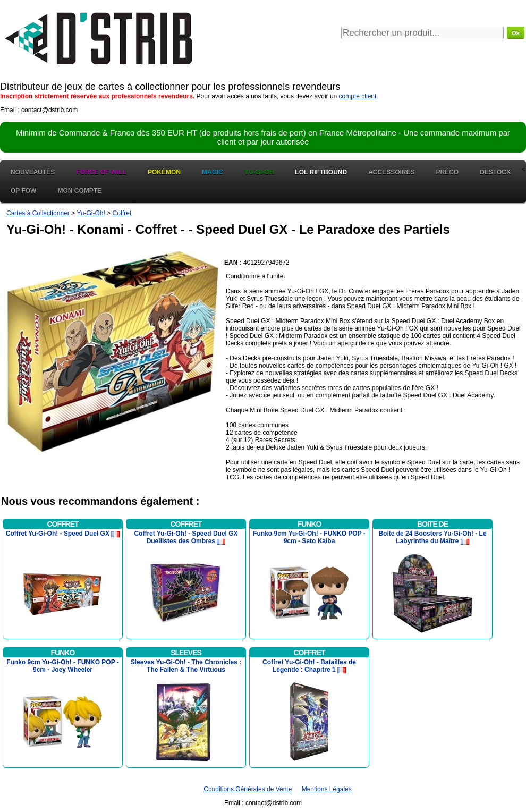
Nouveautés (33, 172)
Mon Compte (79, 191)
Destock (495, 172)
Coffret (122, 213)
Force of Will (101, 172)
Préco (448, 172)
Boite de (432, 524)
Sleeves (186, 653)
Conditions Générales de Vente (248, 789)
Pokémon (164, 172)
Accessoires (391, 172)
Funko (309, 524)
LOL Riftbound (321, 172)
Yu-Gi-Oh (259, 172)
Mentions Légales (327, 789)
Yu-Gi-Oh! (91, 213)
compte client (358, 96)
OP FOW (23, 191)
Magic (213, 172)
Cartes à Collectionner (38, 213)
